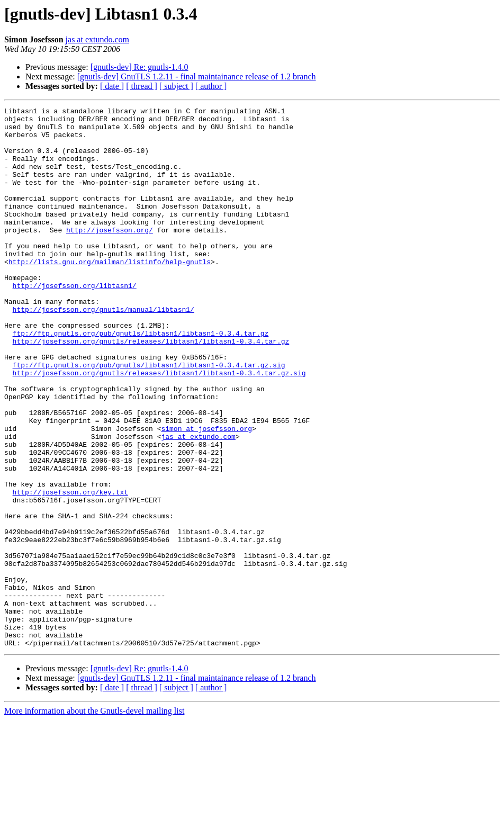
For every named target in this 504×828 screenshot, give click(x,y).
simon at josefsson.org (206, 493)
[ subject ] (176, 86)
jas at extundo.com (97, 39)
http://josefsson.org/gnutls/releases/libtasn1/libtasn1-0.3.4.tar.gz (151, 389)
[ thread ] (142, 86)
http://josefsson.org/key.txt (70, 570)
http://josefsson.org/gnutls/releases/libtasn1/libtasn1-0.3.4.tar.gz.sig (159, 427)
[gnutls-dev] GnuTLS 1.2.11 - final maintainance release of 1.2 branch (197, 76)
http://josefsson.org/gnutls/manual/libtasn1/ (103, 350)
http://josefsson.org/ (110, 255)
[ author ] (211, 86)
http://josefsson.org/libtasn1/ (75, 322)
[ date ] (112, 86)
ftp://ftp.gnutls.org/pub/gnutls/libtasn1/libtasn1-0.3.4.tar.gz (141, 379)
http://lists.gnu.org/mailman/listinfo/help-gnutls (110, 293)
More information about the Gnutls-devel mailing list (94, 819)
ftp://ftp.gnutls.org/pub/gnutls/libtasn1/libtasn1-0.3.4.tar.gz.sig (149, 417)
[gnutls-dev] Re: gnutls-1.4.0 (139, 67)
